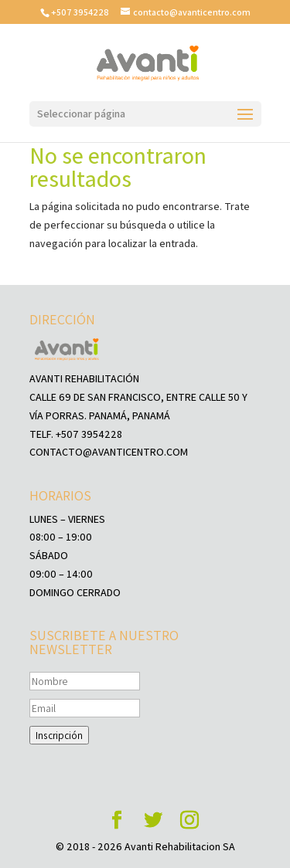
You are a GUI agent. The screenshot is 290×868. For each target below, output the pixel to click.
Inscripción (59, 735)
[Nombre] (85, 681)
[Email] (85, 708)
